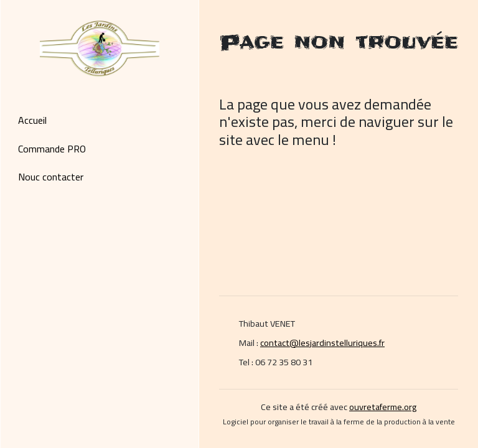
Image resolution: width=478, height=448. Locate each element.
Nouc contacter (51, 177)
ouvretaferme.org (383, 407)
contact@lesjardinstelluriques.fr (322, 343)
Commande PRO (52, 149)
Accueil (32, 120)
